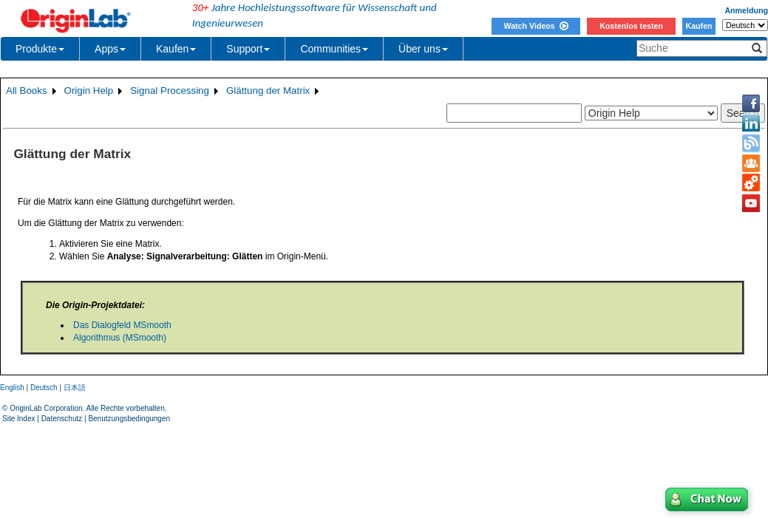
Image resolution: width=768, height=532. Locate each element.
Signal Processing (170, 91)
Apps (110, 49)
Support (248, 49)
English (12, 388)
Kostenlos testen (631, 26)
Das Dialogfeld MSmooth (122, 325)
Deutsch (44, 388)
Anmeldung (746, 10)
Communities (334, 49)
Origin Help (89, 91)
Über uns (423, 49)
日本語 (75, 388)
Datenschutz (62, 419)
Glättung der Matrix (268, 91)
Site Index (18, 419)
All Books (27, 91)
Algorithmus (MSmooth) (120, 338)
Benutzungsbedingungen (129, 419)
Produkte (40, 49)
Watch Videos (536, 26)
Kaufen (699, 26)
